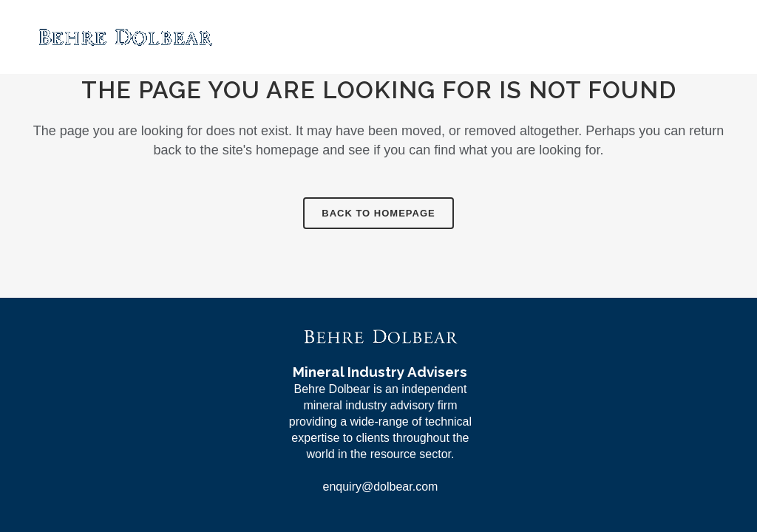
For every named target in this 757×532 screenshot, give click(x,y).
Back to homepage (378, 213)
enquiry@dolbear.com (380, 487)
